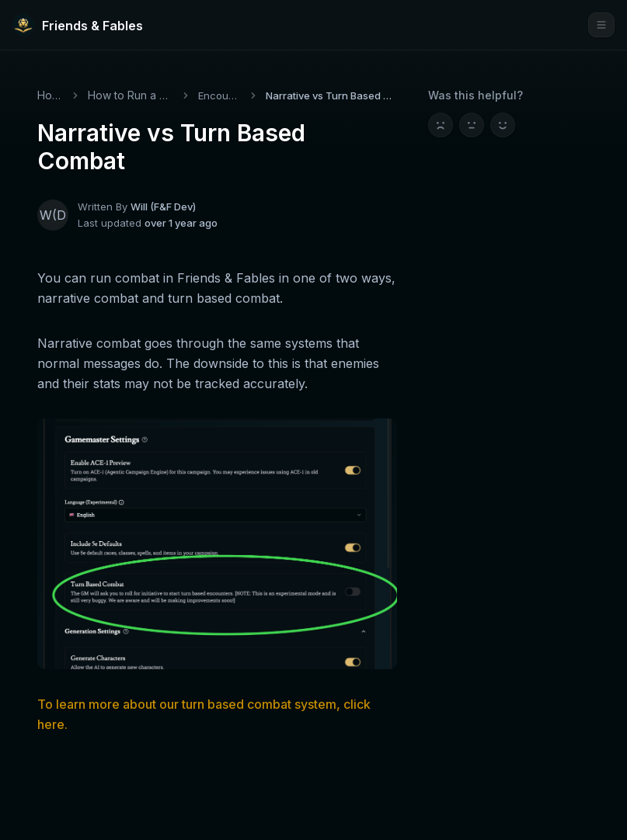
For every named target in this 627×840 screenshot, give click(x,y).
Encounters (220, 95)
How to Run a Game (131, 95)
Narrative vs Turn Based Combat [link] (331, 95)
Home (50, 95)
